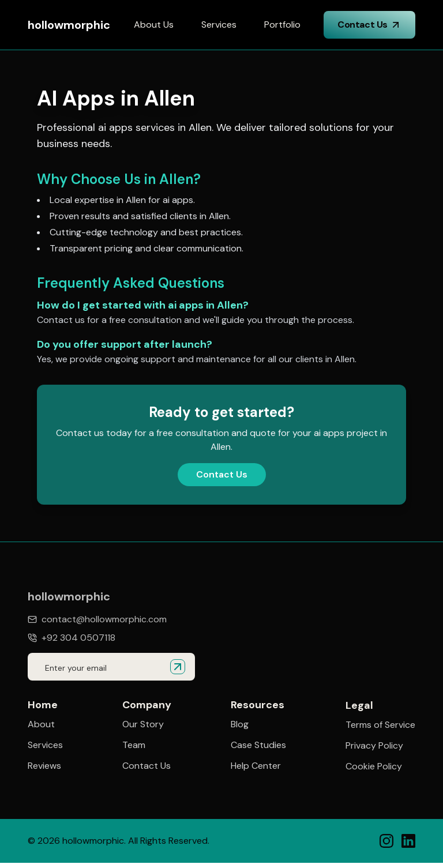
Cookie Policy (374, 767)
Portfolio (282, 25)
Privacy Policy (374, 746)
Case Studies (258, 745)
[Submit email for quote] (178, 667)
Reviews (44, 766)
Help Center (256, 766)
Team (134, 745)
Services (219, 25)
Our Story (143, 724)
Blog (240, 724)
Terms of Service (380, 726)
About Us (154, 25)
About (41, 724)
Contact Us (369, 25)
